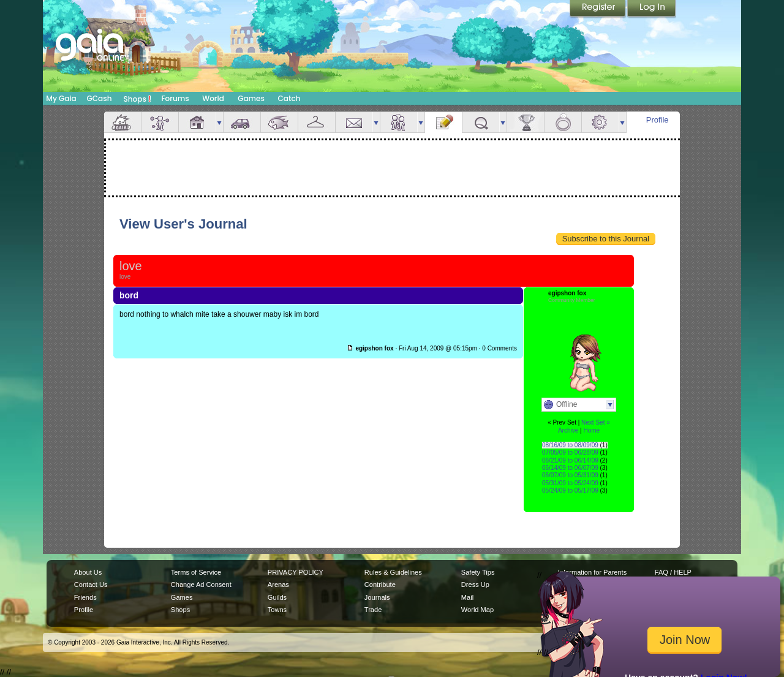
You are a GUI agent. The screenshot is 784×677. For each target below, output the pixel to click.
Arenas (278, 584)
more (219, 122)
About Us (88, 572)
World (213, 98)
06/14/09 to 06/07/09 (570, 468)
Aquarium (279, 122)
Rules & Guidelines (393, 572)
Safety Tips (478, 572)
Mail (354, 122)
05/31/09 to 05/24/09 (570, 483)
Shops (138, 99)
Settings (600, 122)
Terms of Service (196, 572)
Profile (658, 120)
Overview (123, 122)
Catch (289, 98)
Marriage (563, 122)
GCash (100, 98)
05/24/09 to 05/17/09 (570, 490)
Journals (377, 597)
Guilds (277, 597)
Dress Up (475, 584)
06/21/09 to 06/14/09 (570, 460)
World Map (477, 610)
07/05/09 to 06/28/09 (570, 452)
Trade (373, 610)
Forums (175, 98)
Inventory (317, 122)
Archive (568, 430)
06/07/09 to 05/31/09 (570, 475)
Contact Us (91, 584)
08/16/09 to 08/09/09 (570, 445)
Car (242, 122)
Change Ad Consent (201, 584)
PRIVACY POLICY (296, 572)
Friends (399, 122)
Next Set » (596, 422)
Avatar (160, 122)
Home (591, 430)
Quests (481, 122)
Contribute (380, 584)
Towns (277, 610)
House (197, 122)
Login (652, 9)
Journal (443, 122)
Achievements (526, 122)
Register (598, 9)
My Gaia (61, 98)
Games (251, 98)
